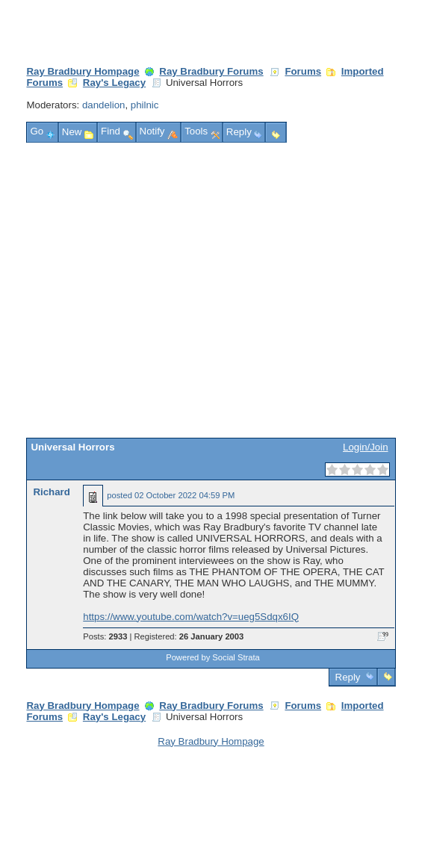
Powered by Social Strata (213, 657)
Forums (303, 71)
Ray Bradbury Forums (211, 71)
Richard (51, 492)
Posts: (105, 636)
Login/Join (365, 447)
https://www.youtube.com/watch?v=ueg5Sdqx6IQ (191, 617)
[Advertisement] (140, 290)
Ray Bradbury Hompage (83, 71)
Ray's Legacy (114, 83)
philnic (145, 105)
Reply (348, 677)
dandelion (104, 105)
